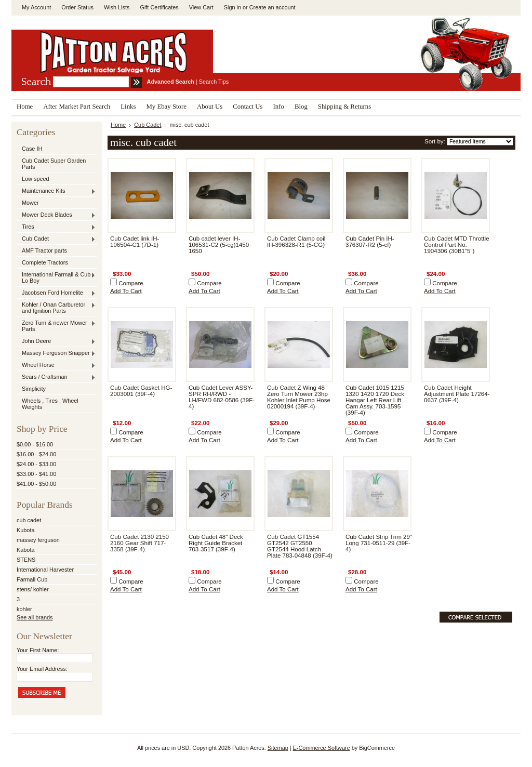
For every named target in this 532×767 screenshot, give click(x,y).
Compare (131, 283)
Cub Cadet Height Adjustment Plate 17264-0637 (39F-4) (457, 394)
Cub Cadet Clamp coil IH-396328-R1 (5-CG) (296, 242)
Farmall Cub (32, 579)
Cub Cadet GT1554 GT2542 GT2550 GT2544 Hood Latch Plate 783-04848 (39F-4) (300, 546)
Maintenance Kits (56, 191)
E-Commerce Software (322, 748)
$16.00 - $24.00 (36, 454)
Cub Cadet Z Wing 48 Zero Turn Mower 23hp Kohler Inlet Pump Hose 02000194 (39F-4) (299, 397)
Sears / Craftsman (56, 377)
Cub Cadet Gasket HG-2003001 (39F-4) (141, 391)
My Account (36, 7)
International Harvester (45, 570)
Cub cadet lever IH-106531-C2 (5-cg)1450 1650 (219, 245)
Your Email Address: (42, 669)
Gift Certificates (159, 7)
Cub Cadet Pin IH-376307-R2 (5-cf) (370, 242)
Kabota (25, 550)
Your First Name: (38, 650)
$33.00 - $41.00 (36, 474)
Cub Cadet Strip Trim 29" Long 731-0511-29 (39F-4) (379, 543)
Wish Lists (117, 7)
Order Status (77, 7)
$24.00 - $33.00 (36, 464)
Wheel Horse (56, 365)
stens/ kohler (33, 589)
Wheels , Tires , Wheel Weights (50, 404)
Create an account (272, 7)
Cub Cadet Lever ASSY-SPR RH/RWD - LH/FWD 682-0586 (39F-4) (222, 397)
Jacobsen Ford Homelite (56, 293)
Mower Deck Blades (56, 215)
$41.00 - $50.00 (36, 484)
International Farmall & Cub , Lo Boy (56, 277)
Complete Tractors (45, 262)
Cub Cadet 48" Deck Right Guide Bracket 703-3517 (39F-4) (216, 543)
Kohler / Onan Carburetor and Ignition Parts (56, 308)
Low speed (36, 179)
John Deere (56, 341)
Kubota (25, 530)
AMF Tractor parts (44, 250)
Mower (30, 203)
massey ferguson (38, 540)
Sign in (232, 7)
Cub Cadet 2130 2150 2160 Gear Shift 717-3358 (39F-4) (139, 543)
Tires (56, 227)
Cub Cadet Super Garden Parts (54, 164)
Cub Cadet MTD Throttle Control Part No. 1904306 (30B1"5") (457, 245)
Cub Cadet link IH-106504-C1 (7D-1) (135, 242)
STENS (26, 560)
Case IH (32, 149)
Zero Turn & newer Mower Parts (56, 326)
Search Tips (214, 82)
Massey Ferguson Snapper (56, 353)
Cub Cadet (56, 239)
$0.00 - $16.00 (35, 444)
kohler (24, 609)
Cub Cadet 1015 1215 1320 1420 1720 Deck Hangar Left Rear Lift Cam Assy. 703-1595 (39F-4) (375, 400)
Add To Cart (126, 291)
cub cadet (29, 520)
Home (118, 125)
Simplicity (34, 389)
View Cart (201, 7)
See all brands (35, 617)
